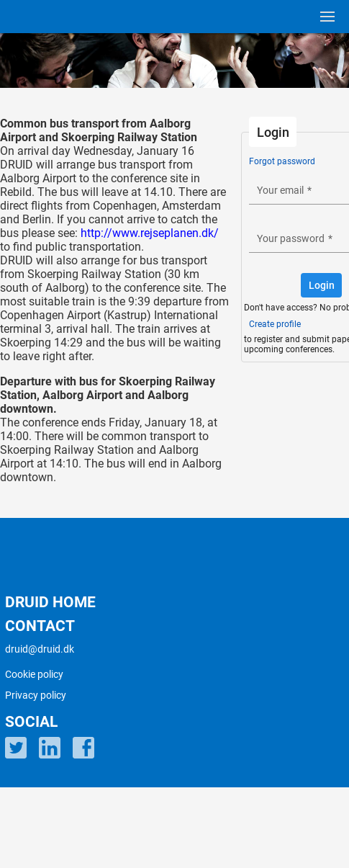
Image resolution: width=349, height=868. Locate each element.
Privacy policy (36, 695)
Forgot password (282, 161)
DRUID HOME (50, 602)
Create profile (275, 324)
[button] (321, 285)
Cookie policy (34, 674)
